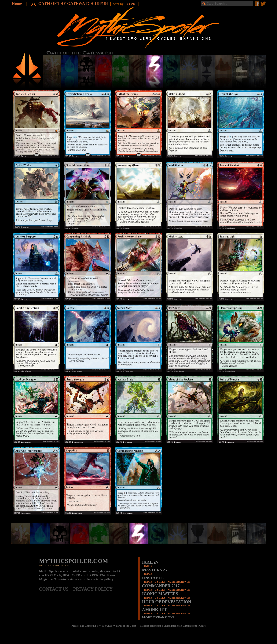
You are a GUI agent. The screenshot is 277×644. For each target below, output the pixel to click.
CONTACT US (56, 589)
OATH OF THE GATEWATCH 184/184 (73, 3)
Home (17, 3)
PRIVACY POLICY (93, 589)
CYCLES (160, 582)
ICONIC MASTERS (160, 594)
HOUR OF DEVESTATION (167, 602)
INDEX (148, 566)
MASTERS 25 (155, 570)
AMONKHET (155, 610)
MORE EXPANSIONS (158, 617)
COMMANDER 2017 (161, 586)
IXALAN (150, 562)
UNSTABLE (153, 578)
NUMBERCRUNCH (179, 582)
